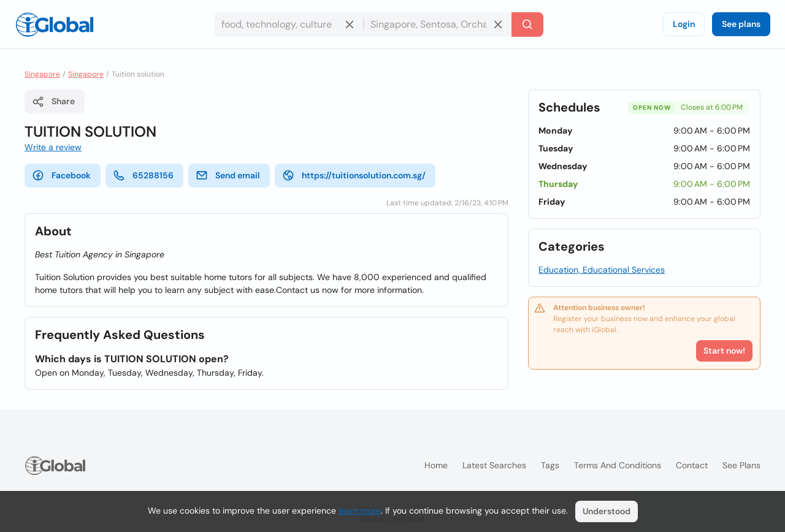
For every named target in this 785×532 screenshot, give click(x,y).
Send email (228, 175)
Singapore (42, 74)
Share (53, 102)
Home (436, 465)
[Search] (527, 25)
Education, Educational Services (602, 270)
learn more (360, 511)
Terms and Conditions (618, 465)
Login (684, 24)
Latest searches (494, 465)
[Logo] (55, 25)
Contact (692, 465)
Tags (550, 465)
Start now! (724, 351)
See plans (741, 24)
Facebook (61, 175)
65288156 (143, 175)
